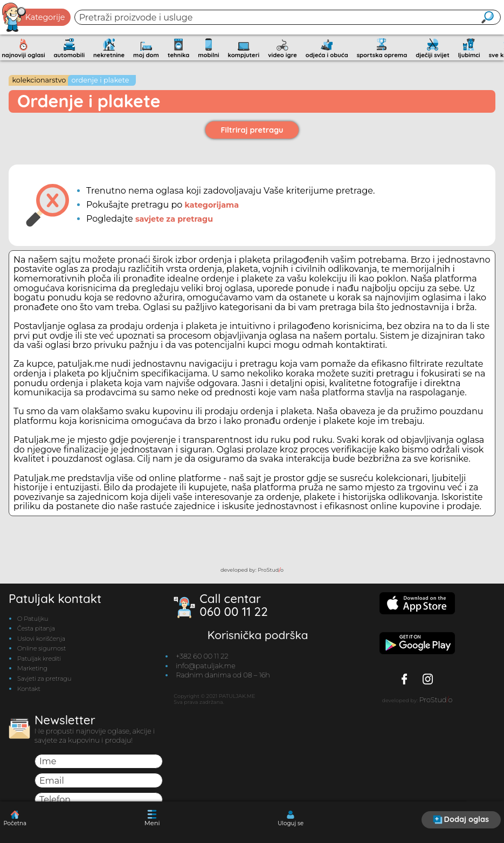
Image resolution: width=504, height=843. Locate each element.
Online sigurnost (42, 648)
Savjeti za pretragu (44, 678)
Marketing (32, 668)
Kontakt (29, 689)
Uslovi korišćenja (41, 639)
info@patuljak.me (206, 666)
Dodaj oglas (461, 819)
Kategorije (34, 17)
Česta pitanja (36, 628)
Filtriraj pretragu (252, 130)
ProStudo (271, 570)
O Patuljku (33, 619)
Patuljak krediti (39, 659)
